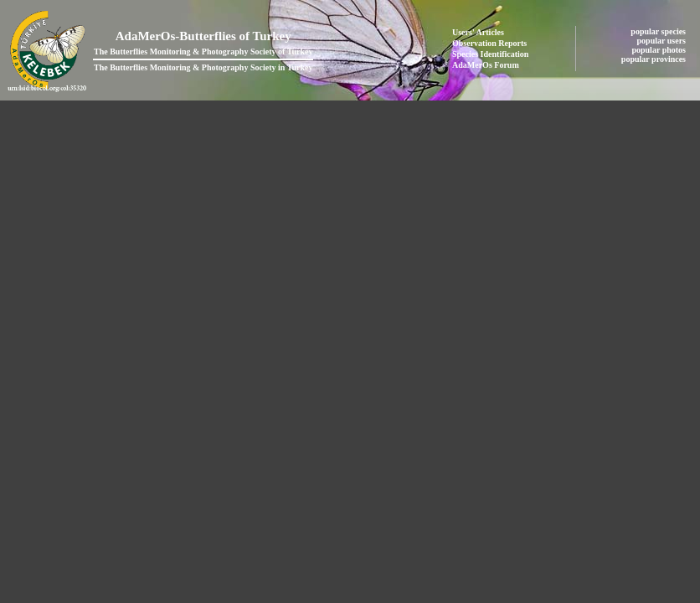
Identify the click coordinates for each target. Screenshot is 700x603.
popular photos (659, 50)
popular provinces (655, 59)
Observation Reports (489, 43)
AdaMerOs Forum (486, 65)
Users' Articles (478, 32)
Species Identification (490, 54)
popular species (659, 31)
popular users (663, 41)
